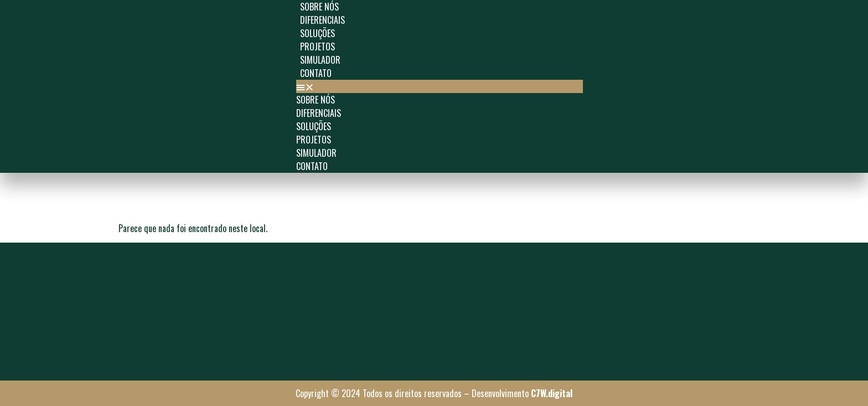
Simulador (320, 60)
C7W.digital (552, 393)
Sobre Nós (319, 7)
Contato (316, 73)
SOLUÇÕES (317, 33)
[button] (440, 86)
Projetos (317, 47)
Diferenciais (322, 20)
